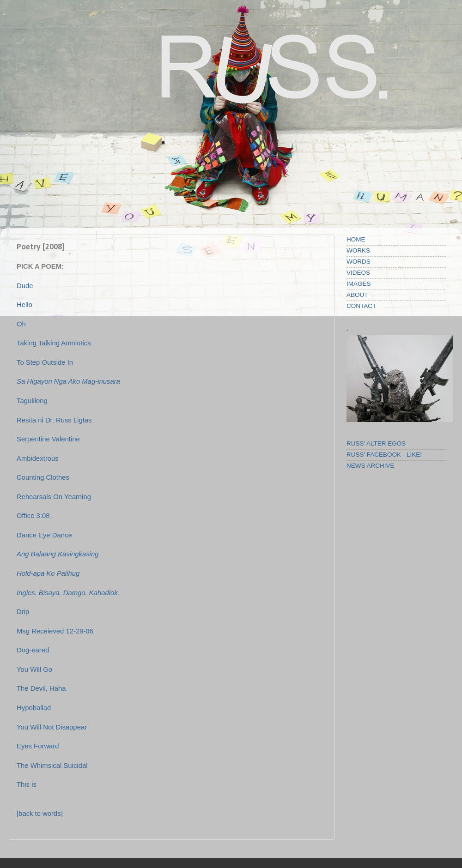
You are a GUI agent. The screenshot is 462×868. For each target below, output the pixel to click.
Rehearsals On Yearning (54, 497)
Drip (23, 612)
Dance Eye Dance (44, 535)
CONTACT (361, 306)
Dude (25, 286)
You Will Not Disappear (52, 727)
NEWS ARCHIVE (371, 466)
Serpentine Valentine (48, 439)
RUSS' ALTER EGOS (376, 443)
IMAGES (359, 284)
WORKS (358, 250)
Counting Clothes (43, 477)
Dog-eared (33, 650)
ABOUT (357, 295)
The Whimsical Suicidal (52, 766)
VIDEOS (358, 273)
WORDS (359, 262)
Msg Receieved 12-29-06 (55, 631)
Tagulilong (32, 401)
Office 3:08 (33, 516)
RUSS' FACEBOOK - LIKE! (384, 455)
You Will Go (34, 669)
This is (27, 784)
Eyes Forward (38, 746)
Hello (24, 305)
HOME (356, 239)
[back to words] (40, 814)
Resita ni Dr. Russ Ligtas (54, 420)
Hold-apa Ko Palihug (48, 573)
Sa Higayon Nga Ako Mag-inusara (68, 381)
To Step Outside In (45, 362)
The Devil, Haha (41, 688)
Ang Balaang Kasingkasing (58, 554)
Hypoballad (34, 708)
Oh (21, 324)
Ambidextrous (38, 458)
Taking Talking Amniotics (54, 343)
